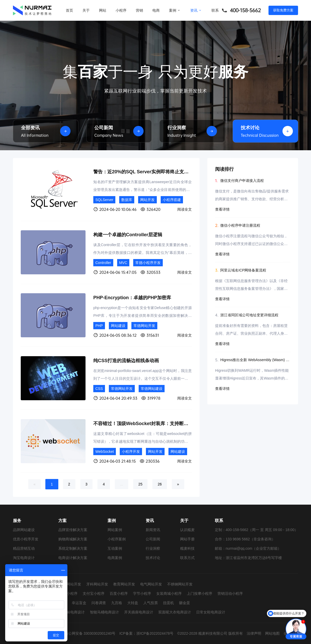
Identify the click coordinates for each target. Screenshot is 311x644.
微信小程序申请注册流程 (240, 225)
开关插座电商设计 (139, 612)
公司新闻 (153, 539)
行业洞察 (153, 548)
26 (160, 484)
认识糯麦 (187, 530)
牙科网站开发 (97, 584)
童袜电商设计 (74, 612)
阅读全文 (185, 209)
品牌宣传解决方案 (73, 530)
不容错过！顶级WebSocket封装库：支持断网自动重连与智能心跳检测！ (169, 424)
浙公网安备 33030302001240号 (90, 633)
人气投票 (151, 603)
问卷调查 (99, 603)
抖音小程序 (68, 593)
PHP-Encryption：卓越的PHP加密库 (132, 298)
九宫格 (117, 603)
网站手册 (187, 539)
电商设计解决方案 (73, 558)
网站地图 (272, 633)
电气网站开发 (151, 584)
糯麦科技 (187, 548)
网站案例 (115, 530)
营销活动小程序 (230, 593)
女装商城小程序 (169, 593)
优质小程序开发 (26, 539)
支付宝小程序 (94, 593)
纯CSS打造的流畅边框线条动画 (126, 361)
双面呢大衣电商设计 (175, 612)
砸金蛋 (185, 603)
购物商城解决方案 (73, 539)
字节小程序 (142, 593)
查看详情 (222, 209)
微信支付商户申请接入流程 (242, 181)
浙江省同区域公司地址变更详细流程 (249, 315)
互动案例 (115, 548)
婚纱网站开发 (70, 584)
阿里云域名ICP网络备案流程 (243, 270)
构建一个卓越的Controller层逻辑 (128, 235)
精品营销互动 (24, 548)
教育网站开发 (124, 584)
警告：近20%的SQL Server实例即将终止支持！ (143, 172)
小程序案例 (117, 539)
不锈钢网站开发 (180, 584)
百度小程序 (119, 593)
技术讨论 (153, 558)
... (122, 484)
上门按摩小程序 (200, 593)
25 (140, 484)
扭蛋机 (168, 603)
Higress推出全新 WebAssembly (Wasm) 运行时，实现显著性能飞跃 (255, 360)
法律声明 (254, 633)
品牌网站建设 (24, 530)
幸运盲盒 (79, 603)
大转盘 (133, 603)
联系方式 (187, 558)
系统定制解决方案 (73, 548)
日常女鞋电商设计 (211, 612)
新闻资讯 (153, 530)
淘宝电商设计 (24, 558)
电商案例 (115, 558)
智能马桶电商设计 (104, 612)
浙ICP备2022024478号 (155, 633)
